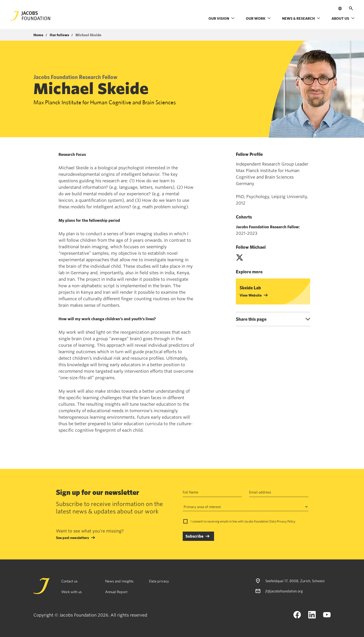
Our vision (222, 18)
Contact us (69, 581)
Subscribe (194, 536)
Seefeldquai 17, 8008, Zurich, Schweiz (295, 581)
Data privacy (159, 581)
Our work (258, 18)
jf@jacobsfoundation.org (284, 591)
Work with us (71, 592)
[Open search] (351, 8)
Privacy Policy (286, 521)
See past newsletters (72, 538)
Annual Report (116, 592)
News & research (301, 18)
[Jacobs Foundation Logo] (30, 16)
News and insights (119, 581)
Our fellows (59, 35)
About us (343, 18)
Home (38, 35)
